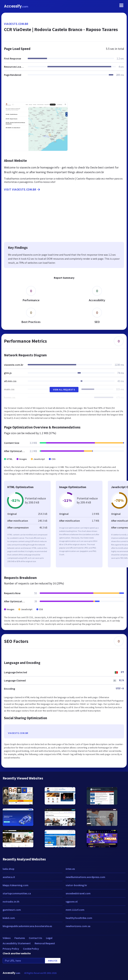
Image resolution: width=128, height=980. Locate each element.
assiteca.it (9, 877)
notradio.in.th (11, 902)
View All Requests (64, 390)
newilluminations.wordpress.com (85, 877)
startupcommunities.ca (17, 893)
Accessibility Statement (17, 943)
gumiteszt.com (12, 910)
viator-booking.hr (76, 885)
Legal (49, 938)
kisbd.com (9, 918)
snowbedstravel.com (78, 893)
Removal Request (45, 943)
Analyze (53, 961)
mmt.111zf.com (75, 910)
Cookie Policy (31, 949)
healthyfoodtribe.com (79, 918)
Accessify (16, 6)
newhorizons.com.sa (78, 926)
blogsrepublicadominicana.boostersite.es (27, 926)
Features (20, 938)
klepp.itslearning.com (15, 885)
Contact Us (35, 938)
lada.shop (8, 869)
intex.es (70, 869)
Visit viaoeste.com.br (22, 190)
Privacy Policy (11, 949)
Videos (7, 938)
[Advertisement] (64, 91)
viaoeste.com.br (16, 24)
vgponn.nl (72, 902)
